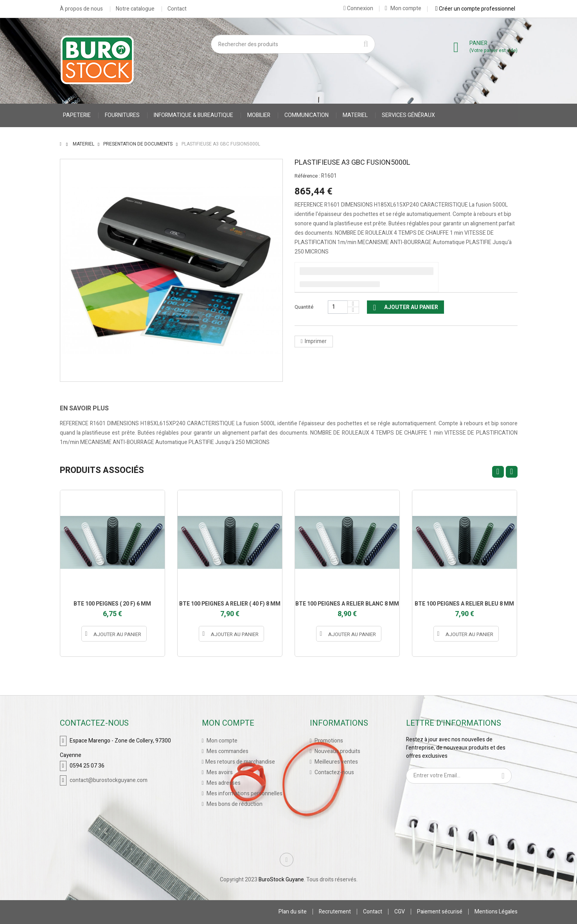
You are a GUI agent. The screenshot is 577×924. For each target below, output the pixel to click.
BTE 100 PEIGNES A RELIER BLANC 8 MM (347, 604)
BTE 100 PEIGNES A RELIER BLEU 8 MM (464, 604)
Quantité (304, 307)
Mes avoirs (219, 772)
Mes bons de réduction (234, 804)
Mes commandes (227, 751)
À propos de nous (81, 9)
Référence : (307, 176)
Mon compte (403, 8)
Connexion (358, 8)
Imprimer (316, 341)
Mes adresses (223, 783)
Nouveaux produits (337, 751)
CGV (400, 912)
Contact (177, 9)
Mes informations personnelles (244, 794)
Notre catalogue (135, 9)
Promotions (328, 741)
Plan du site (293, 912)
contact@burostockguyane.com (109, 780)
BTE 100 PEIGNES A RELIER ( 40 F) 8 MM (230, 604)
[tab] (90, 408)
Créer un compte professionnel (475, 9)
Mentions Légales (496, 912)
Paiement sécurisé (440, 912)
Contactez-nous (334, 772)
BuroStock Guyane (281, 880)
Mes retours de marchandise (240, 762)
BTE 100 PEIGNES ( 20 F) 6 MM (112, 604)
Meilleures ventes (336, 762)
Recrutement (335, 912)
